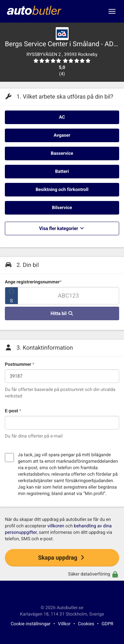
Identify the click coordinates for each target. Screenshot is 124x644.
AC (62, 117)
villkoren (56, 526)
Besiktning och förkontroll (62, 190)
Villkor (64, 624)
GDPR (107, 624)
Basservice (62, 153)
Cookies (86, 624)
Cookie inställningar (31, 624)
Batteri (62, 172)
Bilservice (62, 208)
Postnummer (20, 364)
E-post (13, 411)
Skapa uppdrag (62, 558)
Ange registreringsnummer (33, 282)
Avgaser (62, 135)
